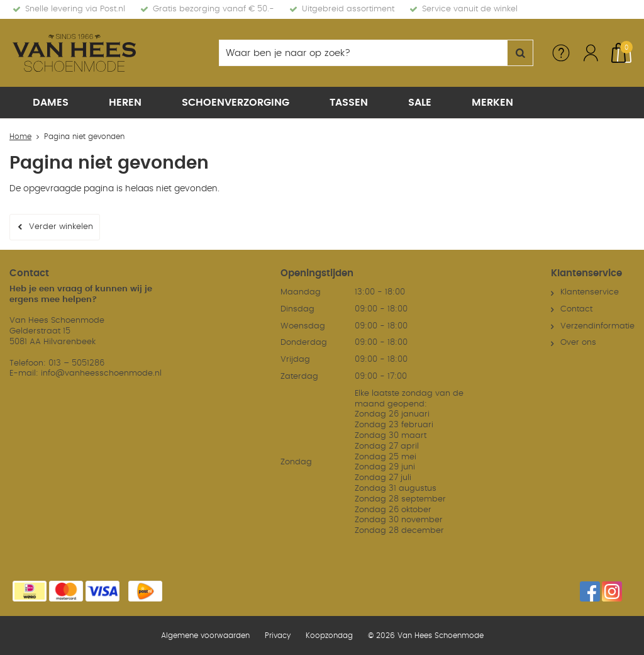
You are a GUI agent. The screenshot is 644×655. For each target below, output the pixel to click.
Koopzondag (329, 635)
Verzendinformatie (597, 326)
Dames (51, 103)
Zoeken (520, 53)
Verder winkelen (61, 227)
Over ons (578, 343)
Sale (420, 103)
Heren (125, 103)
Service (561, 53)
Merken (492, 103)
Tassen (349, 103)
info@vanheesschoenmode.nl (101, 373)
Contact (576, 309)
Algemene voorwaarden (205, 635)
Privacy (278, 635)
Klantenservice (590, 292)
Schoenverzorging (236, 103)
